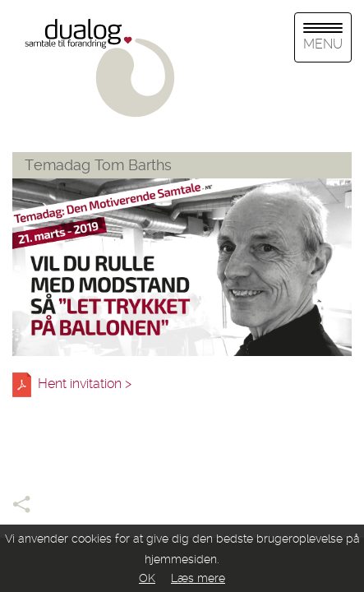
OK (147, 578)
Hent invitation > (88, 384)
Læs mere (198, 578)
